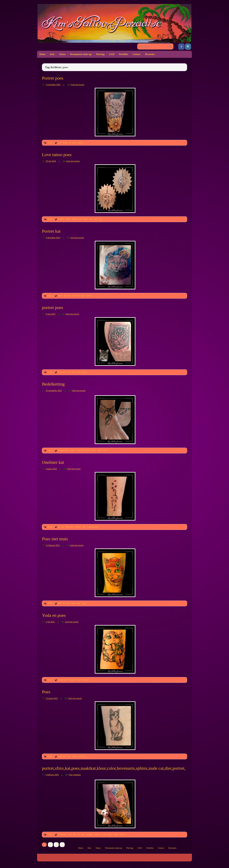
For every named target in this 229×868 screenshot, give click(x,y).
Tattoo (62, 54)
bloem (65, 143)
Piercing (100, 54)
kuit (80, 219)
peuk (73, 603)
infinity (75, 219)
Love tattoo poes (57, 155)
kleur (78, 296)
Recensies (150, 54)
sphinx (122, 834)
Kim (52, 54)
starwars (86, 680)
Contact (137, 54)
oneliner (78, 527)
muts (68, 603)
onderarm (69, 527)
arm (60, 143)
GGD (112, 54)
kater (73, 372)
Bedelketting (53, 384)
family (68, 219)
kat (70, 143)
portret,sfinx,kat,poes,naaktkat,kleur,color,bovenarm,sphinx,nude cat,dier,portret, (114, 768)
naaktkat (90, 834)
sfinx (116, 834)
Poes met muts (55, 539)
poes (74, 143)
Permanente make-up (81, 54)
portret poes (52, 308)
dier (75, 834)
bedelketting (63, 450)
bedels (72, 450)
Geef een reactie (77, 85)
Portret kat (51, 231)
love (91, 219)
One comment (75, 775)
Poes (46, 692)
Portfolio (123, 54)
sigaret (84, 603)
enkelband (80, 450)
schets (75, 756)
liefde (86, 219)
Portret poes (53, 78)
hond (88, 450)
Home (42, 54)
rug (100, 219)
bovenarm (62, 372)
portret (80, 143)
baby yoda (63, 680)
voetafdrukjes (93, 527)
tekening (82, 756)
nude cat (98, 834)
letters (94, 450)
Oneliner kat (53, 462)
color (70, 834)
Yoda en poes (54, 615)
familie (61, 219)
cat (59, 527)
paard (100, 450)
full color (67, 296)
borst (60, 296)
